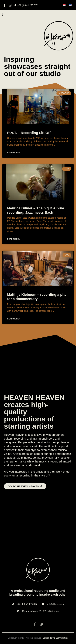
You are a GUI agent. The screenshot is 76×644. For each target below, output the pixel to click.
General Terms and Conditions (55, 638)
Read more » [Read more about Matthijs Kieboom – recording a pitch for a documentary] (14, 319)
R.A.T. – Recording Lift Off (29, 133)
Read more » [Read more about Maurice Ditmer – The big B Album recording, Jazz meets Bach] (14, 239)
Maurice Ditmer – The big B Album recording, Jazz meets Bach (36, 210)
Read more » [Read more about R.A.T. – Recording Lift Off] (14, 153)
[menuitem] (64, 5)
